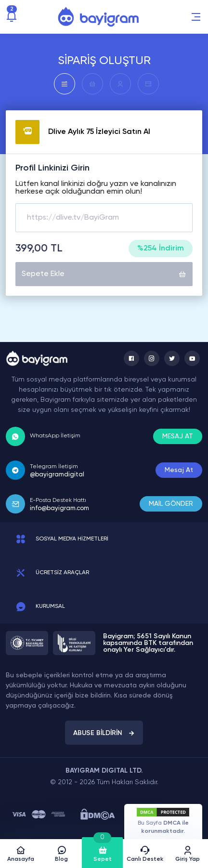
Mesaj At (179, 470)
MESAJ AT (178, 436)
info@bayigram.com (59, 508)
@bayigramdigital (57, 475)
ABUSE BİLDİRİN (104, 733)
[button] (196, 17)
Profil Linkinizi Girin (52, 168)
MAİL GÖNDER (171, 504)
